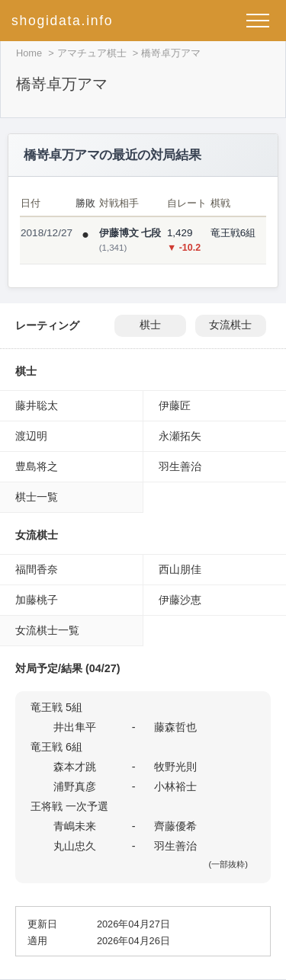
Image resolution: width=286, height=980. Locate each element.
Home (29, 53)
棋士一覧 (37, 497)
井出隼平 (75, 727)
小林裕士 (175, 786)
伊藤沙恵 (180, 600)
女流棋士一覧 (47, 630)
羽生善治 (180, 466)
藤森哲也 (175, 727)
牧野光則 (175, 767)
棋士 (150, 325)
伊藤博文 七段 (130, 233)
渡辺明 (31, 436)
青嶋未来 (75, 826)
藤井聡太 (37, 405)
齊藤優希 (175, 826)
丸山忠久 (75, 846)
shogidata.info (62, 21)
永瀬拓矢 (180, 436)
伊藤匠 (175, 405)
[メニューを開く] (258, 21)
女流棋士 (230, 325)
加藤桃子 (37, 600)
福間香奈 (37, 569)
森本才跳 (75, 767)
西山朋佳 (180, 569)
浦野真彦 (75, 786)
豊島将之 (37, 466)
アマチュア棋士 (92, 53)
